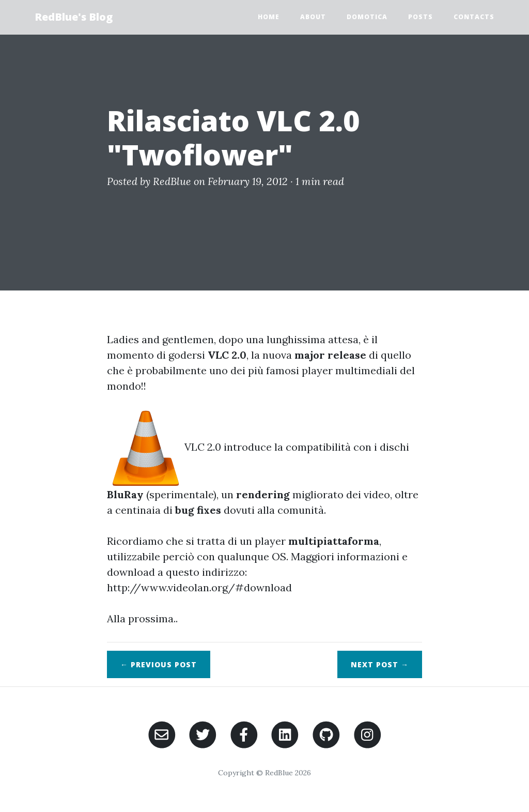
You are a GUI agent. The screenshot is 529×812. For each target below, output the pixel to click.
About (313, 17)
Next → (380, 664)
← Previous (159, 664)
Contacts (474, 17)
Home (269, 17)
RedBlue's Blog (74, 17)
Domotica (367, 17)
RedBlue (172, 181)
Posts (421, 17)
